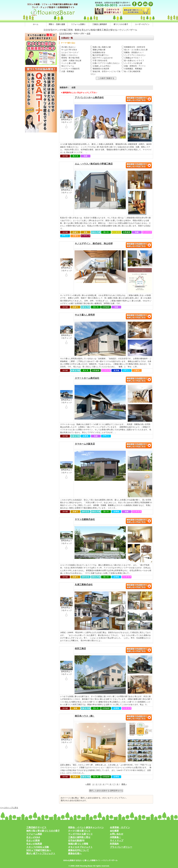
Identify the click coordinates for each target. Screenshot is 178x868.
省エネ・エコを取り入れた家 (135, 50)
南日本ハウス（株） (85, 716)
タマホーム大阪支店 (85, 444)
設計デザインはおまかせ (102, 58)
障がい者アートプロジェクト (41, 853)
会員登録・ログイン (120, 827)
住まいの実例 (33, 840)
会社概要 (114, 831)
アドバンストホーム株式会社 (89, 97)
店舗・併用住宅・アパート (134, 66)
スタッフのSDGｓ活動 (38, 847)
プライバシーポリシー (121, 847)
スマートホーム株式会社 (87, 378)
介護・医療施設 (67, 71)
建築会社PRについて (79, 850)
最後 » (124, 784)
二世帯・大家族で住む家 (70, 61)
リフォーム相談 (34, 834)
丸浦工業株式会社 (84, 585)
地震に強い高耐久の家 (101, 47)
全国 (88, 34)
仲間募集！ (115, 837)
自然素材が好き (98, 52)
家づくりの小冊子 (121, 24)
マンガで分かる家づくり (80, 834)
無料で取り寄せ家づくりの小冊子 (43, 831)
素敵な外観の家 (98, 50)
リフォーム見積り (78, 24)
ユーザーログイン (142, 24)
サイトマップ (117, 840)
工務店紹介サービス (36, 827)
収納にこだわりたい (68, 55)
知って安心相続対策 (131, 71)
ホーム (36, 24)
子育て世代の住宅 (99, 61)
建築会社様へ (75, 853)
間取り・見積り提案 (57, 24)
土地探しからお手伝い (101, 66)
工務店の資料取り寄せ (79, 837)
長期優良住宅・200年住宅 (133, 47)
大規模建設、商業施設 (132, 69)
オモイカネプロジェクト (80, 847)
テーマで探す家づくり (79, 831)
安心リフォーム (67, 66)
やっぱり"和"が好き (68, 50)
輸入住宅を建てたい (100, 55)
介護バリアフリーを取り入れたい (105, 63)
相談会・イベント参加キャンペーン (86, 827)
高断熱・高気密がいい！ (133, 52)
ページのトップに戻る (9, 808)
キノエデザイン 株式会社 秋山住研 (94, 243)
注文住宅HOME (65, 34)
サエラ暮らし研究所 (85, 315)
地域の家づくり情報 (78, 844)
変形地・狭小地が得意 (69, 58)
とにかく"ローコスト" (69, 52)
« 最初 (88, 784)
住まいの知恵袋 (34, 844)
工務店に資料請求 (100, 24)
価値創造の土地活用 (100, 69)
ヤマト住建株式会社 (85, 519)
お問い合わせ (117, 834)
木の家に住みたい (67, 47)
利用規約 (114, 844)
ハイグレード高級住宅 (69, 69)
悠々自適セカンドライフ (133, 61)
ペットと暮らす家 (67, 63)
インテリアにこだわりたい (134, 55)
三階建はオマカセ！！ (132, 58)
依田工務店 (80, 648)
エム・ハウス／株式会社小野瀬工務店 (94, 164)
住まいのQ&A (33, 837)
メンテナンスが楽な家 (132, 63)
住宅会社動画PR (76, 840)
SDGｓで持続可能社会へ (39, 850)
